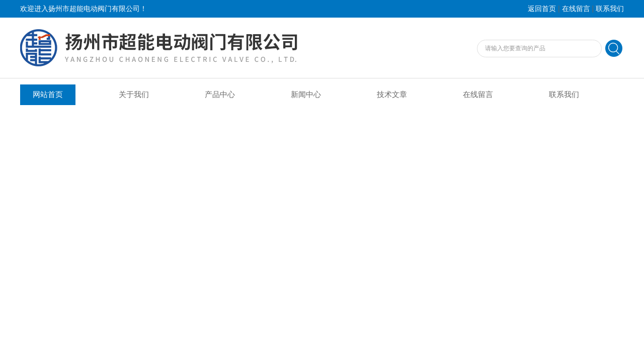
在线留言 (576, 9)
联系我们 (610, 9)
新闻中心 (306, 95)
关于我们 (134, 95)
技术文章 (392, 95)
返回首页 (542, 9)
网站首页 (48, 95)
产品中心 (220, 95)
